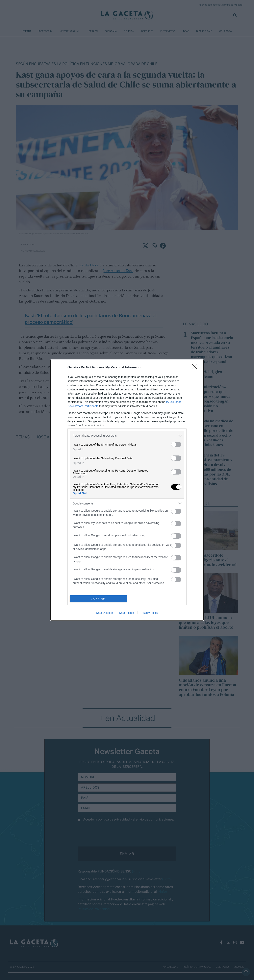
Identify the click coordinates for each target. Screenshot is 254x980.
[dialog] (127, 490)
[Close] (196, 368)
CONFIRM (98, 599)
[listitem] (127, 436)
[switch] (176, 444)
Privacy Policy (149, 613)
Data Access (127, 613)
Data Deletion (104, 613)
